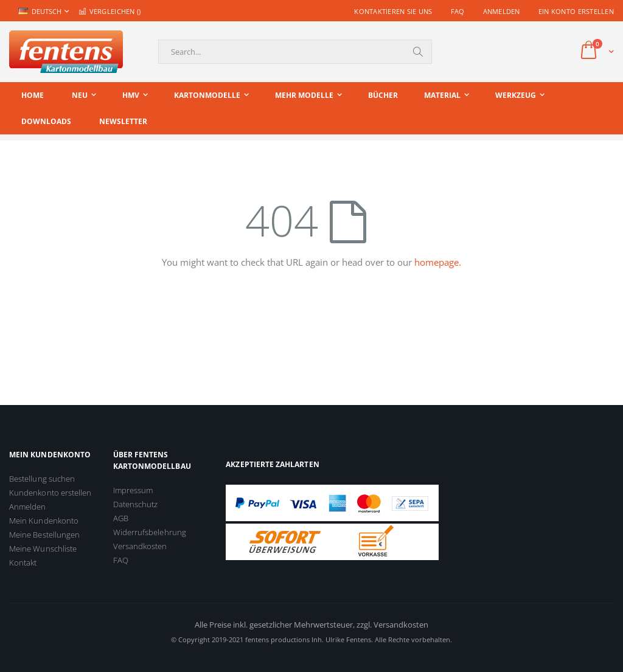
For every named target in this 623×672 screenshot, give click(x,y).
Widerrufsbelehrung (150, 532)
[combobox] (295, 52)
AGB (121, 518)
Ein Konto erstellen (576, 11)
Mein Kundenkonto (44, 521)
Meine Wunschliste (43, 549)
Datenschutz (136, 504)
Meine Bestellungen (44, 535)
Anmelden (502, 11)
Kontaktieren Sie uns (393, 11)
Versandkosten (140, 546)
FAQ (458, 11)
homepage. (438, 262)
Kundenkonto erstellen (50, 493)
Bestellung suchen (42, 479)
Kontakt (23, 563)
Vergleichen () (110, 11)
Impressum (133, 490)
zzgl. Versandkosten (392, 625)
